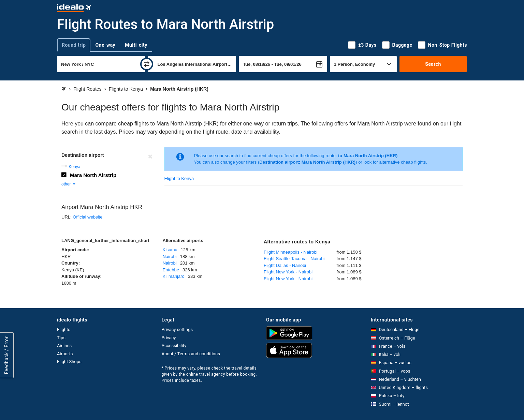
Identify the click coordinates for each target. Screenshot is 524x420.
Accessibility (174, 346)
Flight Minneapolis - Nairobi (291, 252)
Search (433, 64)
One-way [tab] (105, 45)
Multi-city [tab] (136, 45)
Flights (64, 329)
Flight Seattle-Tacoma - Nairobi (294, 259)
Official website (88, 217)
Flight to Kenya (179, 178)
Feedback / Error (6, 355)
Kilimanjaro (174, 276)
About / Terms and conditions (191, 354)
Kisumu (170, 250)
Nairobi (170, 257)
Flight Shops (69, 362)
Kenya (74, 167)
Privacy (169, 338)
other (69, 184)
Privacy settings (177, 329)
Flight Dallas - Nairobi (285, 265)
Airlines (64, 346)
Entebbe (171, 270)
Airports (65, 354)
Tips (61, 338)
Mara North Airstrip (93, 175)
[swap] (147, 64)
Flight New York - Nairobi (288, 272)
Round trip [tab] (74, 45)
